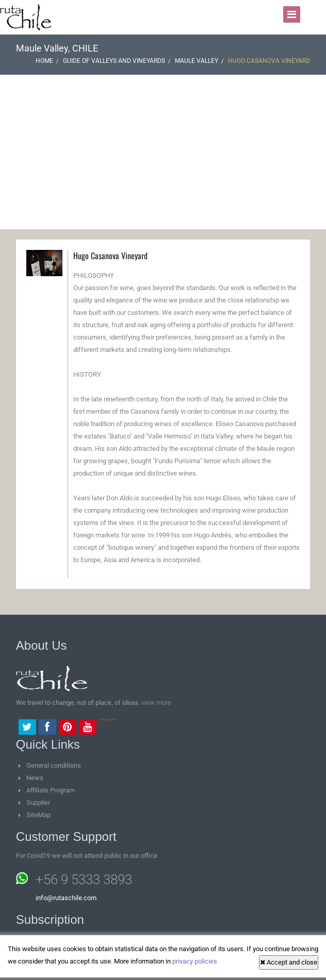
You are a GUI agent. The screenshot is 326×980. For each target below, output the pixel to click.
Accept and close (289, 962)
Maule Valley (197, 61)
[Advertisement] (163, 152)
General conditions (54, 765)
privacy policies (195, 961)
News (35, 778)
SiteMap (38, 815)
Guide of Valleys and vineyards (114, 61)
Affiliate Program (51, 790)
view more (156, 703)
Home (44, 61)
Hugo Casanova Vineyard (110, 256)
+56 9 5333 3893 (84, 880)
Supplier (38, 802)
